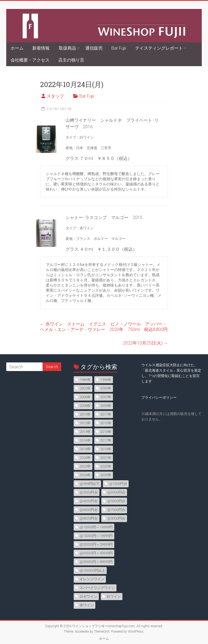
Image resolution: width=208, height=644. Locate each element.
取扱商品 (67, 48)
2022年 (85, 466)
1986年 (85, 380)
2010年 (85, 414)
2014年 (85, 432)
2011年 (106, 414)
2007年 (106, 397)
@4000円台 (89, 501)
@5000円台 (116, 501)
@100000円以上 (92, 570)
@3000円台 (116, 492)
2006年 (85, 397)
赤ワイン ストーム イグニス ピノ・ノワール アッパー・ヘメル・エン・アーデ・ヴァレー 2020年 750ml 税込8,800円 (104, 327)
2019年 (106, 449)
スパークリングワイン (97, 588)
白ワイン (114, 596)
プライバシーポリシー (159, 397)
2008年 (85, 406)
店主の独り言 (71, 60)
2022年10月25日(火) (145, 343)
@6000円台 (89, 510)
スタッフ (55, 96)
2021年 (106, 458)
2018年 (85, 449)
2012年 (85, 423)
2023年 (106, 466)
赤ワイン (87, 605)
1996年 (106, 380)
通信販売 (94, 48)
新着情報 (41, 48)
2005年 (106, 388)
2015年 (106, 432)
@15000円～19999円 (96, 536)
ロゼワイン (88, 596)
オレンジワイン (92, 579)
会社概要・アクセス (30, 60)
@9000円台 (116, 518)
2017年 (106, 440)
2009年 (106, 406)
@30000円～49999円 (96, 553)
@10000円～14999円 (96, 527)
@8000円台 (89, 518)
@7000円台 (116, 510)
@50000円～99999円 (96, 562)
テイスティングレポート (159, 48)
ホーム (17, 48)
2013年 (106, 423)
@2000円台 (89, 492)
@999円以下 (90, 484)
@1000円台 (118, 484)
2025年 (106, 475)
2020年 (85, 458)
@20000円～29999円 (96, 544)
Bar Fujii (119, 48)
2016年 (85, 440)
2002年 (85, 388)
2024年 (85, 475)
